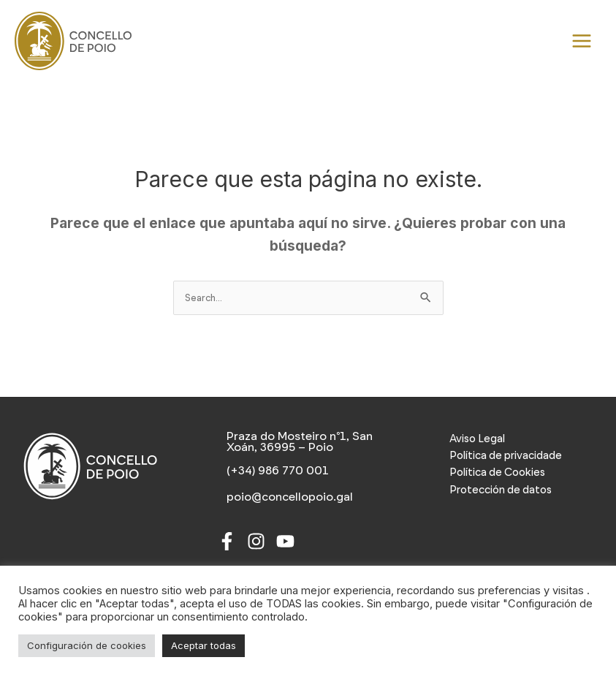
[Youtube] (285, 541)
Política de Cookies (497, 472)
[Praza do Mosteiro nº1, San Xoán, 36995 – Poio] (308, 442)
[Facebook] (227, 541)
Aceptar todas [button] (204, 645)
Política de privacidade (506, 455)
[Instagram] (256, 541)
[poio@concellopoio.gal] (288, 497)
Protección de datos (501, 490)
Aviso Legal (477, 439)
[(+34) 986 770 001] (276, 471)
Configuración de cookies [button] (87, 645)
